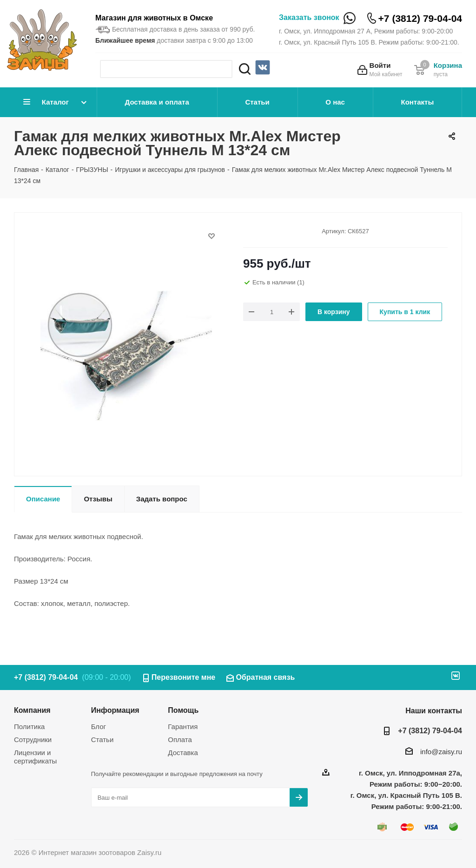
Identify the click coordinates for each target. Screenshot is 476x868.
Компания (32, 710)
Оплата (180, 740)
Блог (99, 727)
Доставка (183, 753)
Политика (29, 727)
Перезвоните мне (184, 677)
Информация (115, 710)
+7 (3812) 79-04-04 (420, 18)
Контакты (417, 102)
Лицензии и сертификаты (35, 757)
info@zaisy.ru (441, 752)
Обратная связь (265, 677)
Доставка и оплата (157, 102)
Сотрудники (33, 740)
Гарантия (183, 727)
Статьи (257, 102)
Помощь (183, 710)
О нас (335, 102)
